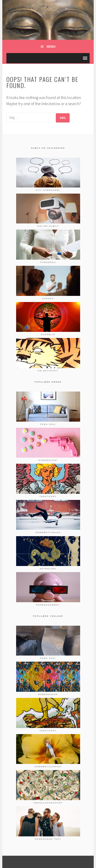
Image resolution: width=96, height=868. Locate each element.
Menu (51, 46)
